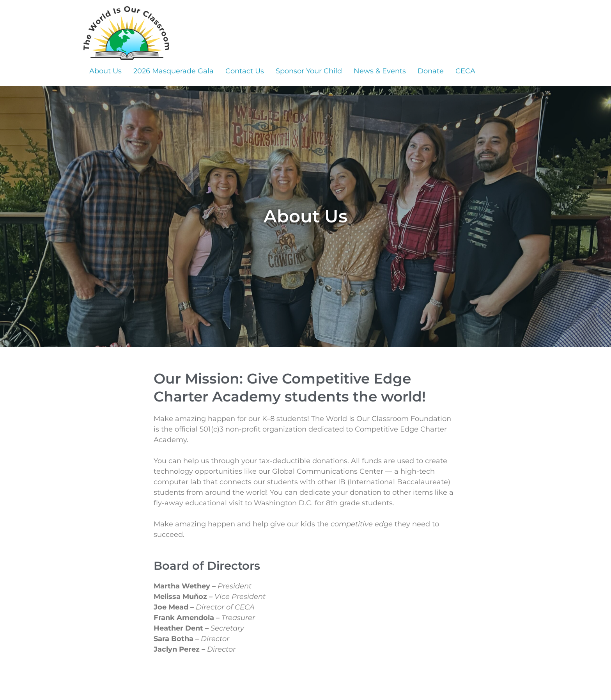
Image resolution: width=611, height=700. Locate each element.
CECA (465, 71)
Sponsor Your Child (309, 71)
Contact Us (245, 71)
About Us (105, 71)
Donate (431, 71)
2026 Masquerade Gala (174, 71)
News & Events (380, 71)
